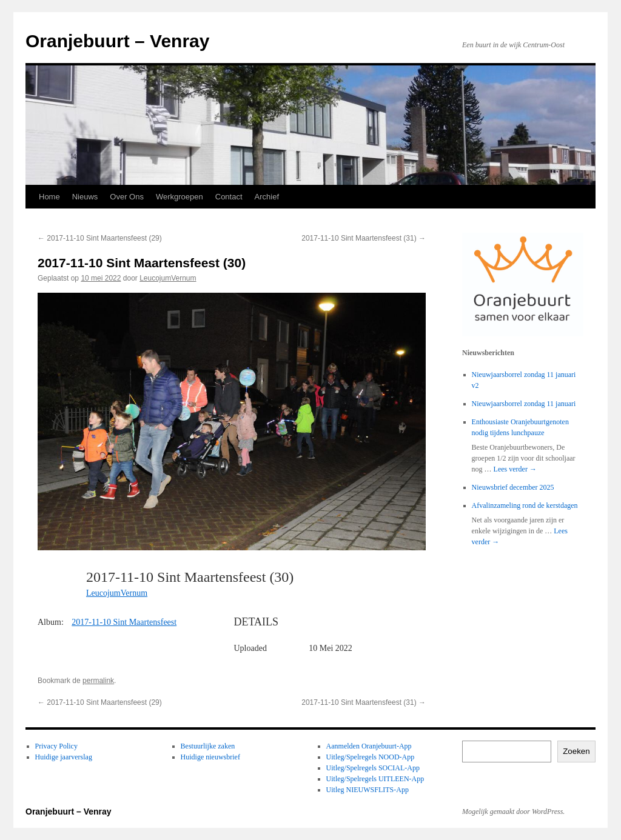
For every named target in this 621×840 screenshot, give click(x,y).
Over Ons (127, 197)
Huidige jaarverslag (64, 757)
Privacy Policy (56, 746)
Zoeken (576, 751)
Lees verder (515, 469)
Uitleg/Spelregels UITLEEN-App (375, 779)
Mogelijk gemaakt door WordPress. (513, 812)
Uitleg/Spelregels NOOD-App (371, 757)
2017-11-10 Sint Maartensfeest (124, 622)
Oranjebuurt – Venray (117, 41)
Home (49, 197)
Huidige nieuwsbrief (210, 757)
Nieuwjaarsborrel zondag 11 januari (524, 404)
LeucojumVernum (168, 278)
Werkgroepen (180, 197)
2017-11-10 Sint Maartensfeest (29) (100, 238)
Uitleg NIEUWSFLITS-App (368, 790)
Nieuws (85, 197)
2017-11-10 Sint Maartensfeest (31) (364, 238)
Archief (267, 197)
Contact (229, 197)
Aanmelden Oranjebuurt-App (369, 746)
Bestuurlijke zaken (208, 746)
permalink (98, 681)
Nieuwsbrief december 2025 (513, 487)
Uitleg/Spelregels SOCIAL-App (373, 768)
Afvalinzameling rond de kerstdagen (525, 505)
